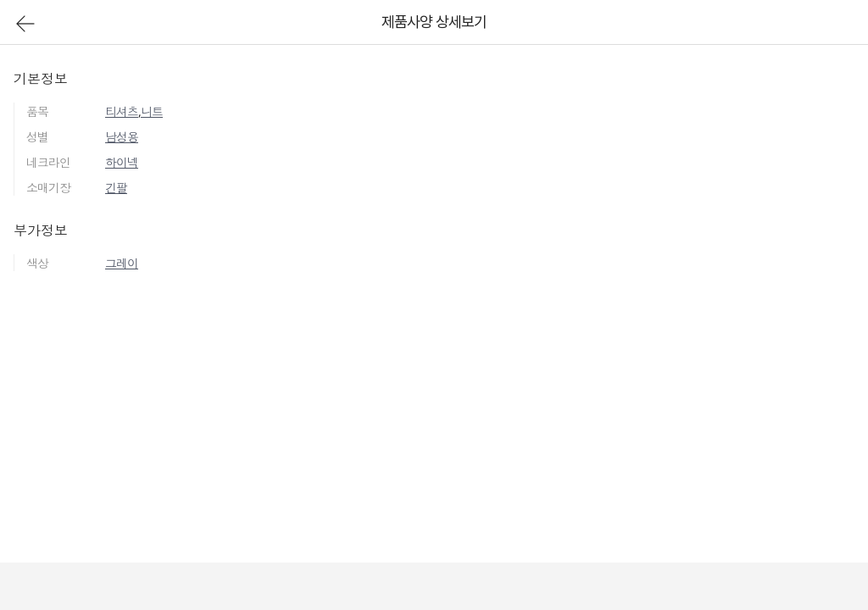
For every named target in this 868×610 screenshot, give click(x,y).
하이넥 (122, 162)
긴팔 (116, 188)
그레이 (122, 263)
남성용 (122, 137)
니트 (152, 111)
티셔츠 (122, 111)
